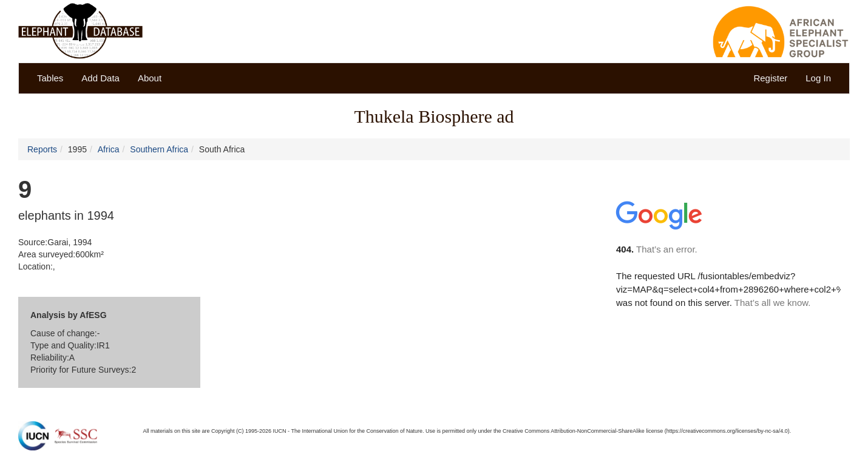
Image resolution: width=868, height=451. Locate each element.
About (150, 78)
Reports (42, 149)
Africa (109, 149)
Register (770, 78)
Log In (818, 78)
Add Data (100, 78)
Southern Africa (159, 149)
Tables (50, 78)
